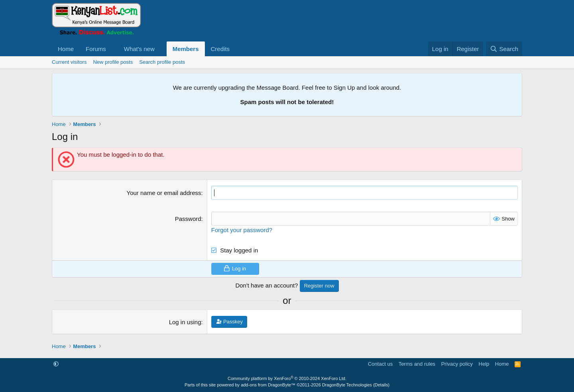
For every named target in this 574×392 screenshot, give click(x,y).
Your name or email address (164, 193)
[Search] (504, 49)
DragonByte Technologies (347, 385)
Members (186, 49)
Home (66, 49)
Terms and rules (417, 364)
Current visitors (69, 62)
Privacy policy (457, 364)
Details (381, 385)
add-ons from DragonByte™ (268, 385)
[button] (112, 49)
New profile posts (113, 62)
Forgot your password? (242, 230)
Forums (96, 49)
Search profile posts (162, 62)
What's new (139, 49)
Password (188, 219)
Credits (220, 49)
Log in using (185, 322)
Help (484, 364)
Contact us (380, 364)
